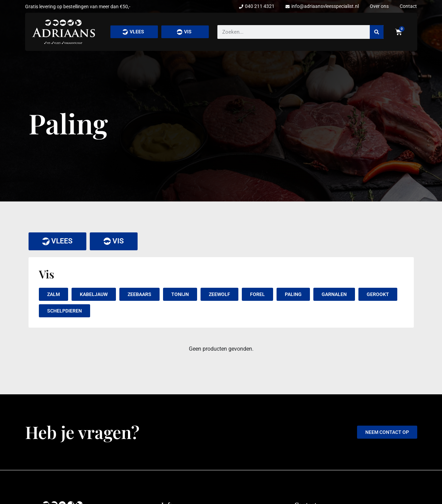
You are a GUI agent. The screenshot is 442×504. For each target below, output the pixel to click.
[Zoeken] (377, 32)
